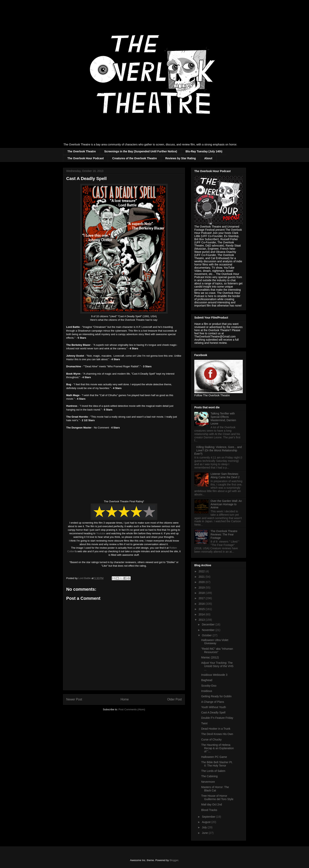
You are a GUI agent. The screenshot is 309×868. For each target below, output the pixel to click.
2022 (202, 571)
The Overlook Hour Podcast (86, 158)
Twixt (204, 723)
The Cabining (209, 776)
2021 (202, 577)
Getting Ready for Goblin (216, 696)
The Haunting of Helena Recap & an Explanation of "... (217, 748)
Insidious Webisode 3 (214, 675)
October (207, 635)
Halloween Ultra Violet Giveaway (215, 642)
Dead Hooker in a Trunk (216, 729)
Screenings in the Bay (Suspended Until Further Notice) (141, 151)
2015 (202, 609)
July (205, 827)
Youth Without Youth (214, 707)
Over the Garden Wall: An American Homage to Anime (226, 504)
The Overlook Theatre (82, 151)
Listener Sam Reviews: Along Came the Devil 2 (225, 476)
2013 (202, 620)
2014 (202, 614)
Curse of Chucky (211, 740)
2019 (202, 588)
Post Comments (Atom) (132, 709)
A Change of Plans (213, 702)
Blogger (174, 860)
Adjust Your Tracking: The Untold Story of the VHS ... (217, 666)
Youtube (101, 533)
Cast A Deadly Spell (213, 712)
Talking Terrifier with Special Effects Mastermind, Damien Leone (223, 418)
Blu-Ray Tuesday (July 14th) (204, 151)
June (205, 833)
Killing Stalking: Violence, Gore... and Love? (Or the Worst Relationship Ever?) (218, 450)
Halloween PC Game (214, 757)
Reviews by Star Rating (181, 158)
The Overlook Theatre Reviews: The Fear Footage (224, 534)
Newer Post (74, 699)
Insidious (207, 691)
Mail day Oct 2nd (212, 804)
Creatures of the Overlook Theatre (134, 158)
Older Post (174, 699)
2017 (202, 598)
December (208, 624)
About (208, 158)
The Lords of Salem (213, 771)
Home (125, 699)
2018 (202, 593)
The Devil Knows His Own (217, 734)
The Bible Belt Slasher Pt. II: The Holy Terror (217, 764)
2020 (202, 582)
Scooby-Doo (209, 686)
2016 (202, 604)
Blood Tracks (209, 810)
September (209, 817)
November (208, 630)
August (206, 822)
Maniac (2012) (210, 657)
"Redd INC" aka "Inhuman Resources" (217, 650)
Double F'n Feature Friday (217, 718)
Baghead (207, 680)
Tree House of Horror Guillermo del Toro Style (217, 797)
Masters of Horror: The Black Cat (215, 789)
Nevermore (208, 782)
